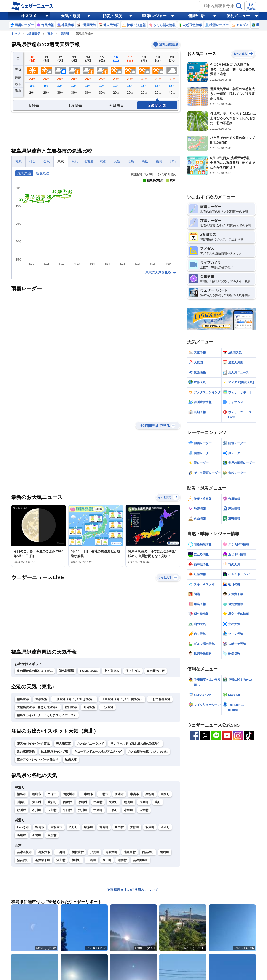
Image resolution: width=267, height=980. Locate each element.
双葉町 (150, 827)
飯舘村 (52, 835)
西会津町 (148, 852)
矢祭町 (144, 802)
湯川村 (61, 860)
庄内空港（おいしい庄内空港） (122, 699)
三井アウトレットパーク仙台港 (38, 760)
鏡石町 (52, 802)
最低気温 (43, 173)
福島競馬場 (66, 671)
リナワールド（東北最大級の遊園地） (136, 744)
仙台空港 (89, 707)
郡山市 (37, 794)
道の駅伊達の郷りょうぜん (35, 671)
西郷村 (67, 802)
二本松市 (87, 794)
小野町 (129, 810)
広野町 (73, 827)
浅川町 (83, 810)
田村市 (104, 794)
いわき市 (23, 827)
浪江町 (165, 827)
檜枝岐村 (78, 852)
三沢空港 (107, 707)
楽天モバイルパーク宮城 (33, 744)
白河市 (52, 794)
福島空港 (23, 699)
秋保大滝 (71, 760)
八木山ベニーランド (91, 744)
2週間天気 (34, 34)
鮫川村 (21, 810)
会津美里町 (140, 860)
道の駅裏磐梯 (26, 752)
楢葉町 (89, 827)
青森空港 (41, 699)
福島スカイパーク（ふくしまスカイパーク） (47, 715)
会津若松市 (24, 852)
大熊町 (135, 827)
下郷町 (61, 852)
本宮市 (135, 794)
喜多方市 (44, 852)
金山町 (107, 860)
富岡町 (104, 827)
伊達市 (119, 794)
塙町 (158, 802)
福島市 (21, 794)
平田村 (67, 810)
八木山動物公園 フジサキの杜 (148, 752)
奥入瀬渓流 (63, 744)
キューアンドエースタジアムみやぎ (98, 752)
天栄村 (144, 810)
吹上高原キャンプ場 (55, 752)
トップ (16, 34)
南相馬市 (56, 827)
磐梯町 (165, 852)
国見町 (165, 794)
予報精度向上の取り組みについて (132, 890)
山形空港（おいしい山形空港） (74, 699)
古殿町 (98, 810)
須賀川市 (69, 794)
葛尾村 (21, 835)
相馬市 (40, 827)
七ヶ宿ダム (112, 671)
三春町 (113, 810)
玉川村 (52, 810)
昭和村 (122, 860)
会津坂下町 (43, 860)
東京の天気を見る (161, 272)
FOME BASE (89, 671)
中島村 (98, 802)
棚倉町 (129, 802)
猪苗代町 (23, 860)
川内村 (119, 827)
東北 (50, 34)
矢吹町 (113, 802)
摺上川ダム (133, 671)
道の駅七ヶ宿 (156, 671)
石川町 (37, 810)
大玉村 (37, 802)
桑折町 (150, 794)
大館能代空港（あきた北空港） (38, 707)
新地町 (37, 835)
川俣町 (21, 802)
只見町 (95, 852)
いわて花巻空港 (160, 699)
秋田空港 (71, 707)
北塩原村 (130, 852)
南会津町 (111, 852)
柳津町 (76, 860)
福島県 (65, 34)
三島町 (92, 860)
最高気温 (24, 173)
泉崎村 (83, 802)
